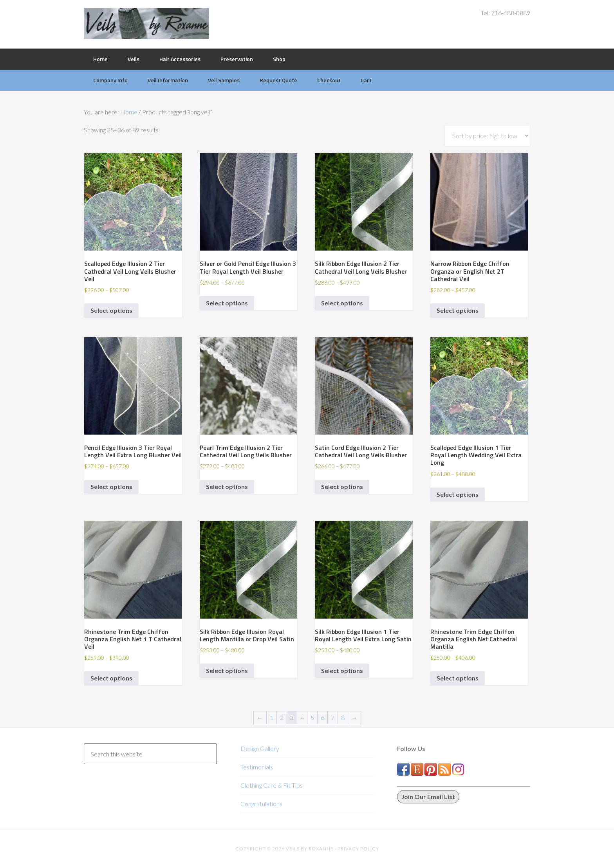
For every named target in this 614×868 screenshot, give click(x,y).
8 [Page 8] (343, 717)
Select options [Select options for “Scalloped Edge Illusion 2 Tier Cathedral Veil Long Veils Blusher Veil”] (111, 310)
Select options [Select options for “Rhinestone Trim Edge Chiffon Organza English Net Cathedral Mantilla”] (458, 678)
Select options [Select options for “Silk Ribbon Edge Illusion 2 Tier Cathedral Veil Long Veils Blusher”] (342, 303)
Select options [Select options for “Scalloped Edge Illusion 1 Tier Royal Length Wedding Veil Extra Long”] (458, 494)
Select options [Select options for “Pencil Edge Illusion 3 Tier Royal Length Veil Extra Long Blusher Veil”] (111, 486)
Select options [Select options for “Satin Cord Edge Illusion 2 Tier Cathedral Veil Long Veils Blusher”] (342, 486)
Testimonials (257, 767)
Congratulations (261, 804)
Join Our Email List (428, 797)
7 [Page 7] (333, 717)
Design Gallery (260, 748)
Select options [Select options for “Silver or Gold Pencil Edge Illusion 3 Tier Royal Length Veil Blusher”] (227, 303)
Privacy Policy (358, 849)
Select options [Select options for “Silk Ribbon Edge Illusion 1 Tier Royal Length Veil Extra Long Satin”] (342, 670)
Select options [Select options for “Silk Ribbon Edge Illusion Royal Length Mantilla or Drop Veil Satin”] (227, 670)
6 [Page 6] (322, 717)
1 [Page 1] (272, 717)
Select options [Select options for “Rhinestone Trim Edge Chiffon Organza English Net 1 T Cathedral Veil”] (111, 678)
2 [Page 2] (282, 717)
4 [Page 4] (302, 717)
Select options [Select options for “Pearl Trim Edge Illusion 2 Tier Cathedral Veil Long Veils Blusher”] (227, 486)
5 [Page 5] (312, 717)
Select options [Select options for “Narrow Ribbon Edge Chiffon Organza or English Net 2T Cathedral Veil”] (458, 310)
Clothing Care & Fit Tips (272, 785)
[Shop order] (487, 136)
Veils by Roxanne (146, 23)
